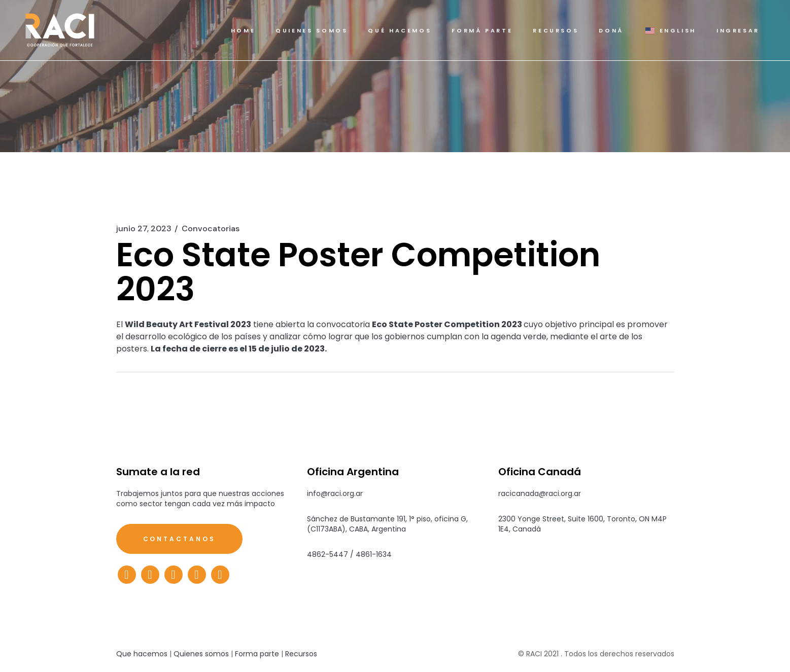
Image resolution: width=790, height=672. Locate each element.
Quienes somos (201, 654)
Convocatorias (211, 229)
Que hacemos (142, 654)
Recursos (301, 654)
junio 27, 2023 (144, 229)
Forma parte (257, 654)
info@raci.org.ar (335, 493)
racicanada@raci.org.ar (540, 493)
